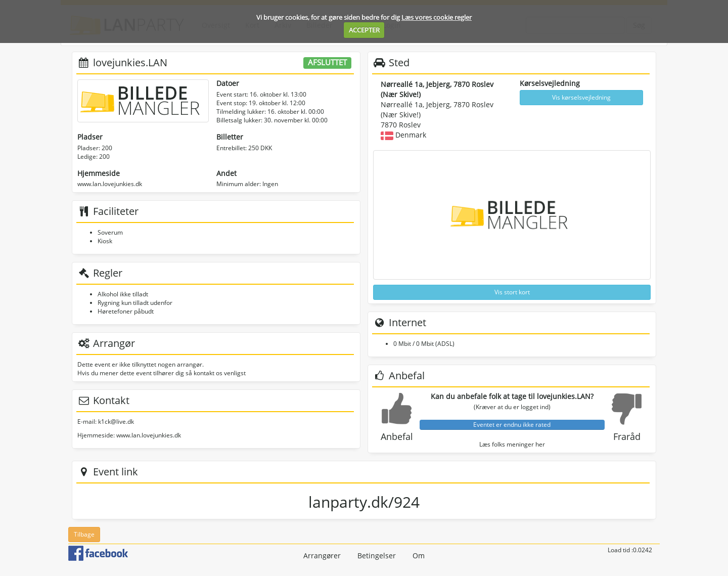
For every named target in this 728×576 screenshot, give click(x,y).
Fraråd (627, 436)
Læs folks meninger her (512, 444)
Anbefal (397, 436)
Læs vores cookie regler (437, 17)
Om (419, 556)
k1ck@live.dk (116, 422)
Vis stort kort (512, 292)
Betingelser (377, 556)
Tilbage (84, 534)
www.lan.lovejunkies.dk (110, 184)
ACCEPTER (364, 30)
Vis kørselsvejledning (581, 97)
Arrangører (322, 556)
